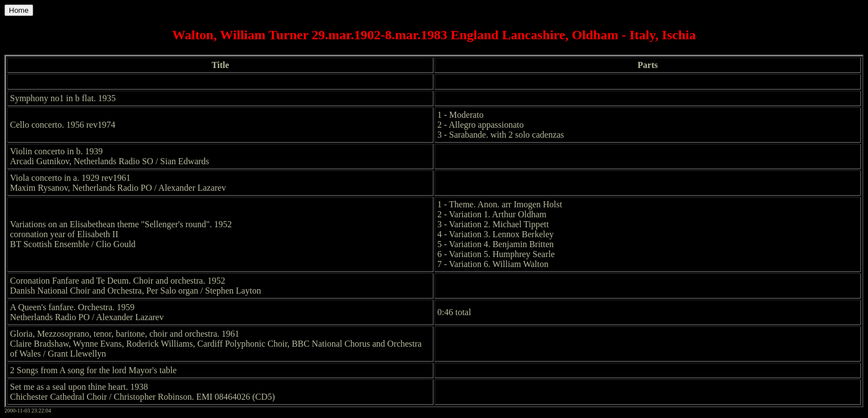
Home (19, 10)
